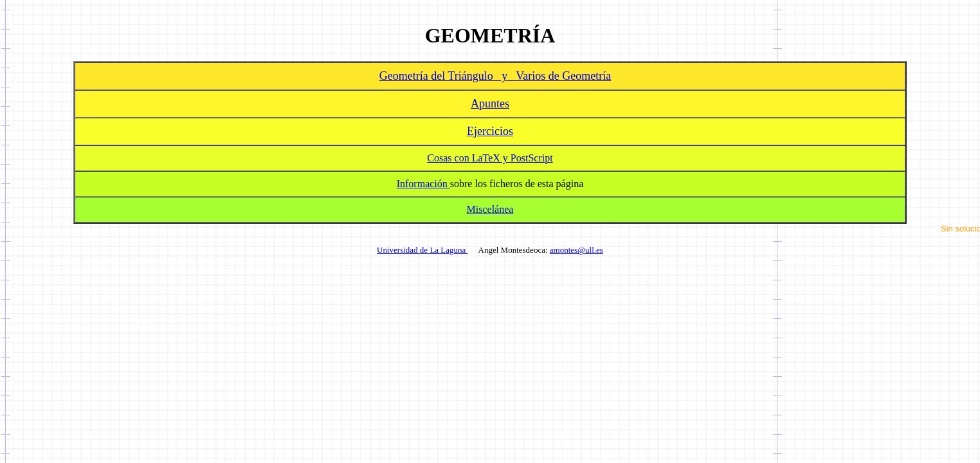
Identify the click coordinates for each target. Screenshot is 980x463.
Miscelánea (490, 209)
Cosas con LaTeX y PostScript (490, 158)
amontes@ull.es (576, 250)
